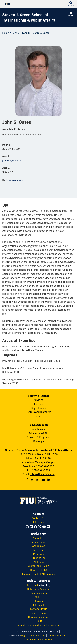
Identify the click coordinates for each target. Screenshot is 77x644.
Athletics (38, 562)
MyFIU (38, 597)
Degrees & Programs (38, 437)
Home (6, 33)
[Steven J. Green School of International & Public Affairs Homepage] (35, 18)
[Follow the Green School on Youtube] (43, 480)
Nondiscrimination (39, 617)
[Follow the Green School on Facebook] (27, 480)
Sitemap (49, 640)
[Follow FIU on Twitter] (40, 527)
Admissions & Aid (38, 433)
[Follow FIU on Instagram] (28, 527)
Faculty (26, 33)
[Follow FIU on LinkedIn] (32, 527)
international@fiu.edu (42, 474)
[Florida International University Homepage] (20, 4)
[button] (71, 4)
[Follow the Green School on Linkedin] (49, 480)
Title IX (38, 621)
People (16, 33)
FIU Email (38, 605)
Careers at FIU (38, 570)
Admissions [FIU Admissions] (39, 542)
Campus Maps (39, 593)
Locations (38, 550)
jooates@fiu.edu (12, 161)
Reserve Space (38, 613)
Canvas (39, 601)
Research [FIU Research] (38, 554)
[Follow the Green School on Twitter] (33, 480)
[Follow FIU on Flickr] (49, 527)
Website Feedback (57, 636)
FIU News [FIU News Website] (39, 522)
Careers (38, 404)
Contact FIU (38, 518)
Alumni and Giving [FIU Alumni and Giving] (39, 566)
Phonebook (32, 585)
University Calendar (38, 589)
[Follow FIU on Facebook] (36, 527)
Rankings (38, 441)
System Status (39, 609)
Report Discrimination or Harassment (39, 625)
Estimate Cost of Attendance (38, 574)
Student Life (39, 558)
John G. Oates (41, 33)
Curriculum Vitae (15, 180)
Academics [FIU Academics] (39, 546)
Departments (38, 408)
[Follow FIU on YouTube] (45, 527)
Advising (38, 400)
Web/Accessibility (33, 640)
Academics (39, 429)
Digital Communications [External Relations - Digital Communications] (33, 636)
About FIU (38, 538)
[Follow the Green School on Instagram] (38, 480)
